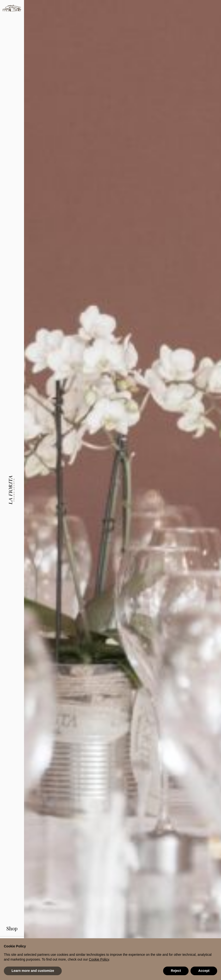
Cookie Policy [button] (99, 959)
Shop (12, 920)
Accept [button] (204, 971)
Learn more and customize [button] (33, 971)
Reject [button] (176, 971)
